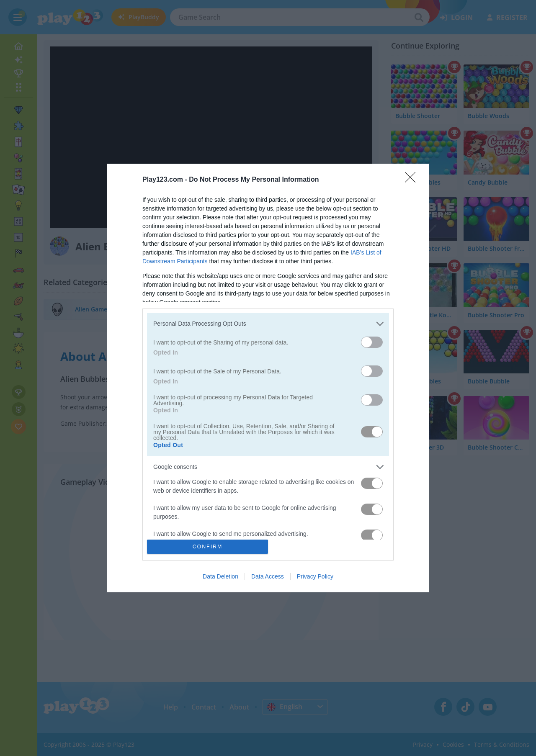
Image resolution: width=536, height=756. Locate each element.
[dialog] (268, 378)
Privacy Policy (315, 576)
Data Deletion (220, 576)
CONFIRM (207, 547)
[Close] (413, 180)
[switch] (372, 342)
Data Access (268, 576)
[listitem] (268, 324)
